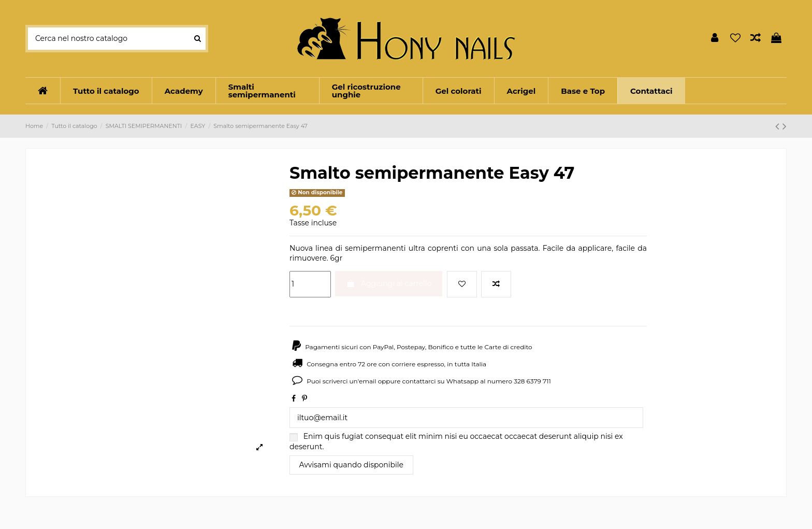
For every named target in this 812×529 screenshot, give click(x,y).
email (368, 381)
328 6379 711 (532, 381)
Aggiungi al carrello (389, 283)
